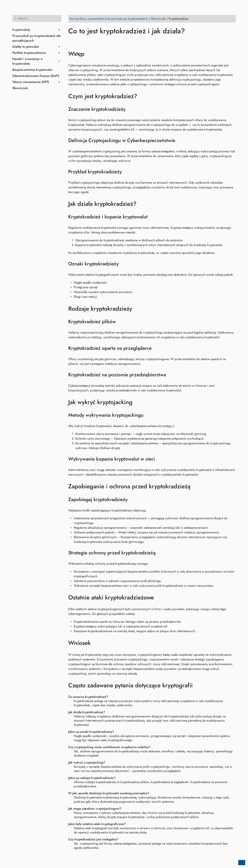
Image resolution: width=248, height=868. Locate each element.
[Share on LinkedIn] (85, 41)
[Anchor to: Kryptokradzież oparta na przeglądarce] (156, 348)
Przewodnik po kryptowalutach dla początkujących (36, 38)
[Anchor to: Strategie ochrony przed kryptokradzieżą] (160, 553)
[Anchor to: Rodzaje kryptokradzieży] (137, 309)
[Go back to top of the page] (242, 863)
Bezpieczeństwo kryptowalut (32, 70)
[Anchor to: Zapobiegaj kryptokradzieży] (132, 500)
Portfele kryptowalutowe (29, 53)
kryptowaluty (21, 30)
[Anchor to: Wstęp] (90, 54)
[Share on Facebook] (72, 41)
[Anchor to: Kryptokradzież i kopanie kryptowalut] (152, 217)
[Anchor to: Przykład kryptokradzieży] (126, 172)
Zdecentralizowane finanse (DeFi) (36, 76)
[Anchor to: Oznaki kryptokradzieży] (123, 264)
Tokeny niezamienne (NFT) (31, 82)
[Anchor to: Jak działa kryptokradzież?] (142, 204)
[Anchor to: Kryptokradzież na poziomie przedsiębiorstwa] (170, 375)
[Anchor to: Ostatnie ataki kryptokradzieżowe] (159, 598)
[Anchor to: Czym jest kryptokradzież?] (142, 96)
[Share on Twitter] (78, 41)
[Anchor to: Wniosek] (96, 643)
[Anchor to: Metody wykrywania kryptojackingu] (148, 415)
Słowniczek (20, 88)
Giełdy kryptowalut (26, 47)
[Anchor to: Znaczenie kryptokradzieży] (130, 109)
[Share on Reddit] (91, 41)
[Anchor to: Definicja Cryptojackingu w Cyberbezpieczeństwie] (180, 140)
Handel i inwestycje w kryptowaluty (28, 61)
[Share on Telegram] (105, 41)
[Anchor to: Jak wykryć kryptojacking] (138, 402)
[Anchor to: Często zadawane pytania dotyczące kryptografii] (198, 685)
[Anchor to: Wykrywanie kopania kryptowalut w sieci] (159, 459)
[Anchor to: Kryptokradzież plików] (120, 322)
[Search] (37, 18)
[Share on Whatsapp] (98, 41)
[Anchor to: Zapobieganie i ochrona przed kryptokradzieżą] (196, 486)
